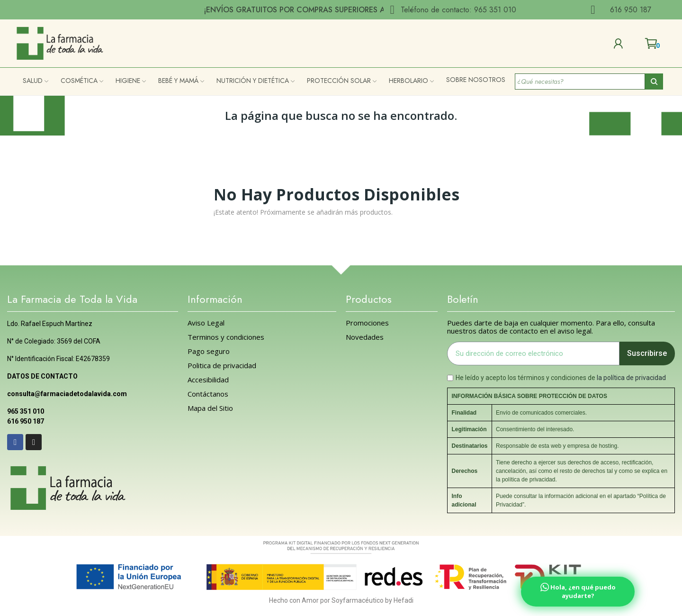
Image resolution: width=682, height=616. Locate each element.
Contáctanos (208, 394)
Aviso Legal (206, 323)
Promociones (367, 323)
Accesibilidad (208, 380)
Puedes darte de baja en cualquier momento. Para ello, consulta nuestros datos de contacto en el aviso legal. (551, 327)
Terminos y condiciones (226, 337)
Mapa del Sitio (210, 408)
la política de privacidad (631, 378)
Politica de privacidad (222, 366)
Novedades (365, 337)
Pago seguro (209, 351)
